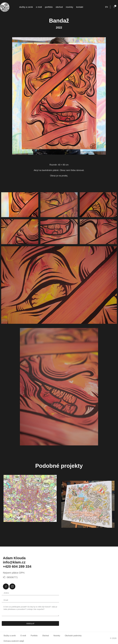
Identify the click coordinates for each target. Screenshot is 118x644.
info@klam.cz (14, 562)
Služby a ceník (26, 7)
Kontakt (80, 7)
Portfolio (49, 7)
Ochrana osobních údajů (14, 641)
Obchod (59, 7)
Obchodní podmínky (73, 636)
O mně (39, 7)
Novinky (69, 7)
